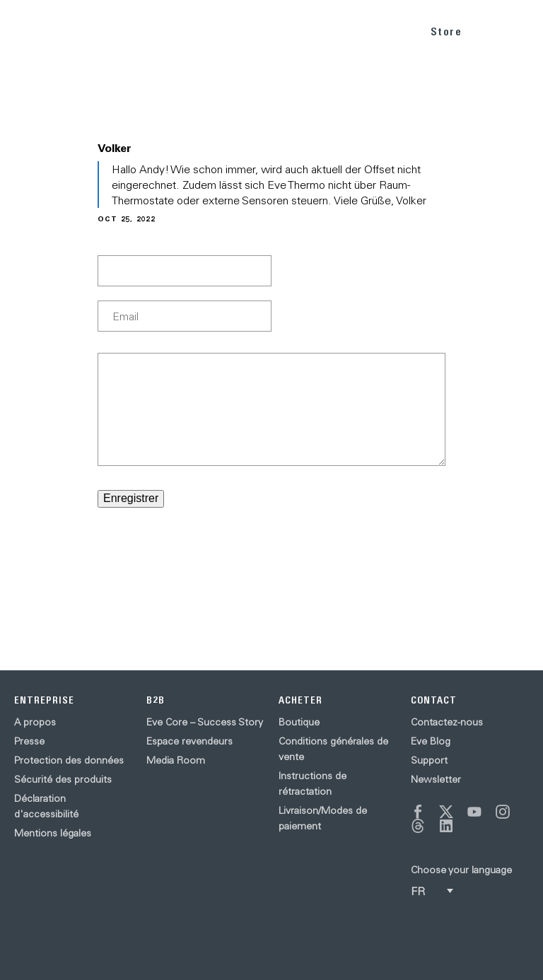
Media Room (176, 760)
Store (446, 31)
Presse (29, 741)
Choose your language (461, 870)
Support (429, 760)
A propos (35, 722)
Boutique (299, 722)
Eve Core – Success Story (205, 722)
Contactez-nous (447, 722)
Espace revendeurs (189, 741)
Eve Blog (431, 741)
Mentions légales (53, 833)
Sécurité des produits (63, 779)
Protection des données (69, 760)
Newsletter (436, 779)
